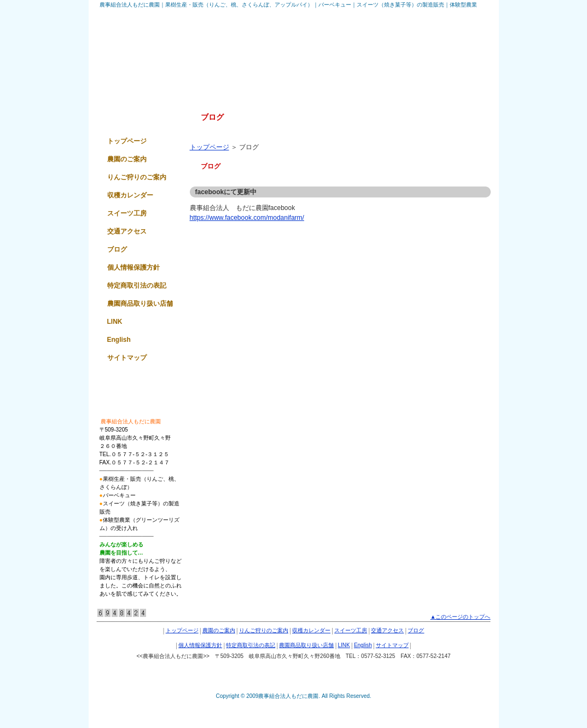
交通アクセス (127, 231)
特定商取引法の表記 (137, 286)
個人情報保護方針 (133, 267)
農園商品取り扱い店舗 (140, 304)
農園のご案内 (127, 159)
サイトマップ (127, 358)
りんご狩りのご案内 (137, 177)
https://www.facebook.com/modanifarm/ (247, 218)
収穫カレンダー (130, 195)
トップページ (210, 147)
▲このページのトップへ (461, 617)
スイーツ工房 (127, 213)
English (119, 340)
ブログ (117, 249)
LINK (115, 322)
